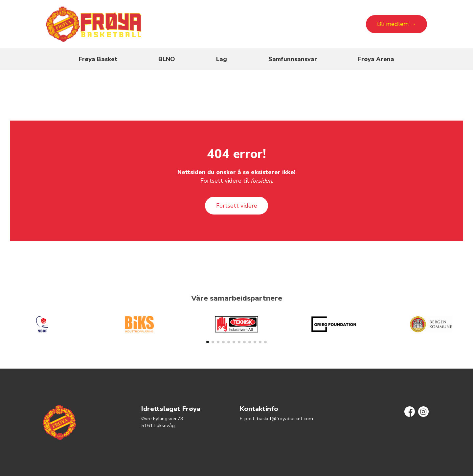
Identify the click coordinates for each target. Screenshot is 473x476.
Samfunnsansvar (293, 59)
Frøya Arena (376, 59)
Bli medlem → (397, 24)
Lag (222, 59)
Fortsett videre (237, 206)
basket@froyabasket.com (285, 419)
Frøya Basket (98, 59)
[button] (208, 342)
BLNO (167, 59)
